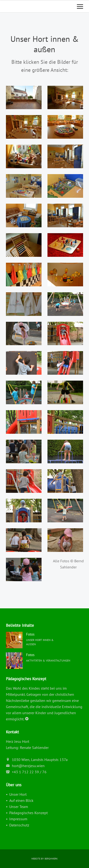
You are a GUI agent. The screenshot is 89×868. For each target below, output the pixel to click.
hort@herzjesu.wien (28, 766)
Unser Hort (18, 794)
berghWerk (51, 859)
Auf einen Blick (21, 800)
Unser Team (19, 807)
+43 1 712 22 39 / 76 (29, 772)
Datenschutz (19, 825)
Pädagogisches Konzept (28, 813)
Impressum (18, 819)
